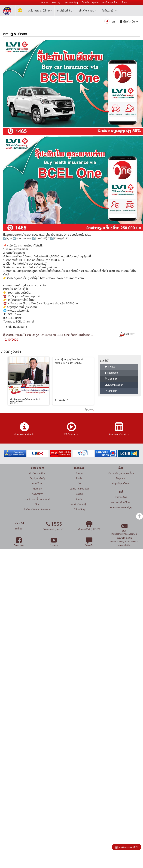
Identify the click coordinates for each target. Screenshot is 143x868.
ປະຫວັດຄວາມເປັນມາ (38, 473)
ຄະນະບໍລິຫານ (38, 483)
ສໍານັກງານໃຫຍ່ (121, 497)
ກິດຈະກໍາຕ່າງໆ (38, 494)
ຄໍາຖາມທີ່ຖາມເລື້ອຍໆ (121, 483)
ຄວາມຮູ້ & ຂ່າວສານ (16, 34)
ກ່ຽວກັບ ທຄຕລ (88, 11)
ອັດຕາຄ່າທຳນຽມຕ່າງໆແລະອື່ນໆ (121, 473)
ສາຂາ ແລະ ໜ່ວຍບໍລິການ (121, 502)
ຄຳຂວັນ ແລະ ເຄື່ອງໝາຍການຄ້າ (38, 499)
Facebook (111, 373)
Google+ (111, 379)
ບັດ (79, 483)
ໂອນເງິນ (79, 499)
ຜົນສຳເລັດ (38, 489)
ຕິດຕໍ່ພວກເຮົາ (109, 11)
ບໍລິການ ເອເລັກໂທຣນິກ (79, 489)
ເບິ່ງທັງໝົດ (88, 409)
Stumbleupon (114, 385)
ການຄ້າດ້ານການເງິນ (79, 504)
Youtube (54, 543)
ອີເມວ (38, 504)
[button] (129, 21)
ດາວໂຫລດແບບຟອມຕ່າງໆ (121, 507)
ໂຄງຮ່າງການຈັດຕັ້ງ (38, 478)
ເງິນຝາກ (79, 473)
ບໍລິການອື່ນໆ (79, 509)
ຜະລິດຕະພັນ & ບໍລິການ (40, 11)
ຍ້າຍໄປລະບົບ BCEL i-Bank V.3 (38, 509)
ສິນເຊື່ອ (79, 478)
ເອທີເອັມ (79, 494)
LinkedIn (111, 391)
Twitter (110, 367)
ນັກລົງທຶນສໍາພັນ (66, 11)
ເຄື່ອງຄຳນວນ (121, 478)
